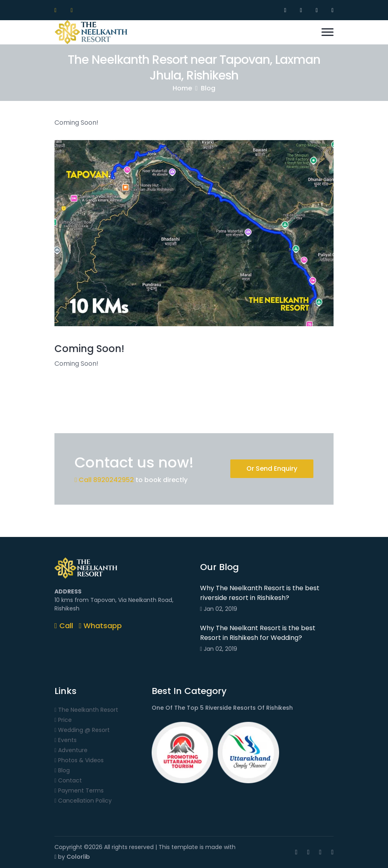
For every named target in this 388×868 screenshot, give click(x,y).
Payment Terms (79, 791)
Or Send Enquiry (272, 469)
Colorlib (78, 857)
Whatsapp (101, 626)
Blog (208, 88)
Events (66, 740)
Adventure (71, 750)
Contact (68, 781)
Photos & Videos (79, 760)
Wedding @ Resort (82, 730)
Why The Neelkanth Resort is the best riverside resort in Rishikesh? (260, 593)
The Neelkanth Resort (86, 710)
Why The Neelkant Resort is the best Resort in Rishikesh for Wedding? (258, 633)
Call (64, 626)
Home (182, 88)
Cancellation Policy (83, 801)
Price (63, 720)
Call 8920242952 (104, 480)
